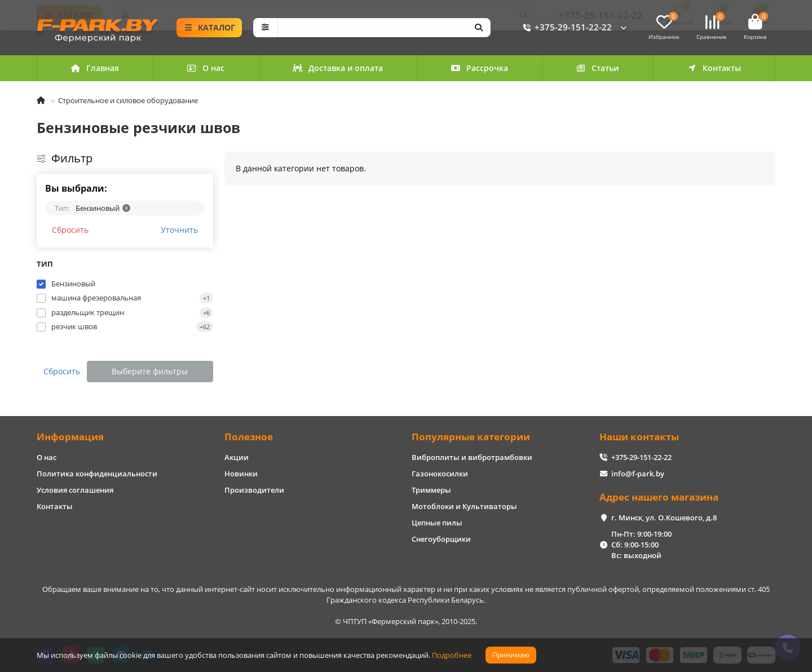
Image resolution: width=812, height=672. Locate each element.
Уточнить (179, 230)
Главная (95, 68)
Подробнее (452, 655)
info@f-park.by (638, 474)
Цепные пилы (437, 523)
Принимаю (511, 655)
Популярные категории (471, 437)
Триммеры (431, 490)
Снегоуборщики (441, 539)
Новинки (241, 474)
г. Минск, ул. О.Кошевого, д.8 (664, 518)
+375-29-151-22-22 (565, 28)
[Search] (384, 28)
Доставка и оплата (338, 68)
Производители (254, 490)
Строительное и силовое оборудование (128, 100)
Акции (237, 457)
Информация (70, 437)
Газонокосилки (440, 474)
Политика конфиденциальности (97, 474)
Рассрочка (479, 68)
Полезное (249, 437)
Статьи (598, 68)
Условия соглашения (75, 490)
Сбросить (70, 230)
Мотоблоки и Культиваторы (464, 506)
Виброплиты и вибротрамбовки (472, 457)
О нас (206, 68)
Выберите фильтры (150, 371)
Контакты (714, 68)
